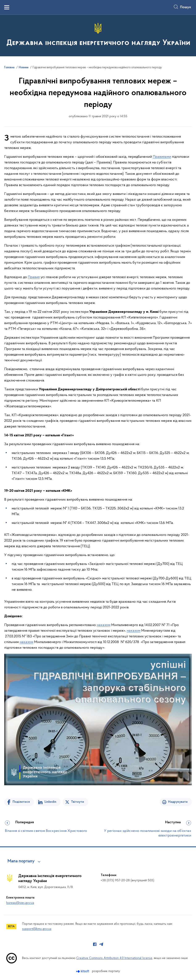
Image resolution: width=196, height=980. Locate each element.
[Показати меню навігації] (7, 7)
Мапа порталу (21, 861)
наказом (103, 625)
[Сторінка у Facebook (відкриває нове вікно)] (95, 944)
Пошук (186, 7)
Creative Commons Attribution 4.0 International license (114, 958)
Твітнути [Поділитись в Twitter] (78, 802)
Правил (34, 277)
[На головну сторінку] (98, 35)
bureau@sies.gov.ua (20, 903)
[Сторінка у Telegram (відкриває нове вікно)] (101, 944)
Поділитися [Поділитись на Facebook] (21, 802)
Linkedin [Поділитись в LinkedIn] (50, 802)
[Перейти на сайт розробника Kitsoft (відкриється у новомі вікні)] (83, 971)
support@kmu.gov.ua (37, 929)
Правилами (162, 157)
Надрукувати (178, 802)
